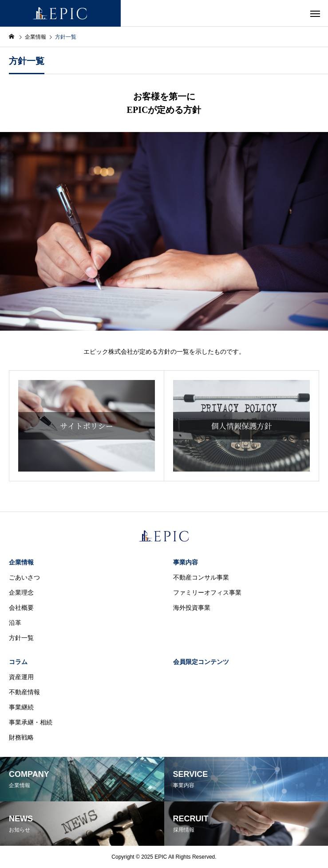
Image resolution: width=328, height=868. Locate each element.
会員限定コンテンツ (201, 662)
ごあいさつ (24, 577)
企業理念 (21, 592)
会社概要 (21, 608)
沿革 (15, 623)
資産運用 (21, 677)
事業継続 (21, 707)
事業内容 (186, 562)
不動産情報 (24, 692)
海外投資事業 (192, 608)
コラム (18, 662)
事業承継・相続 (31, 722)
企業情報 (21, 562)
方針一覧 (21, 638)
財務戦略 (21, 737)
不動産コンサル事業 (201, 577)
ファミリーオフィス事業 (207, 592)
